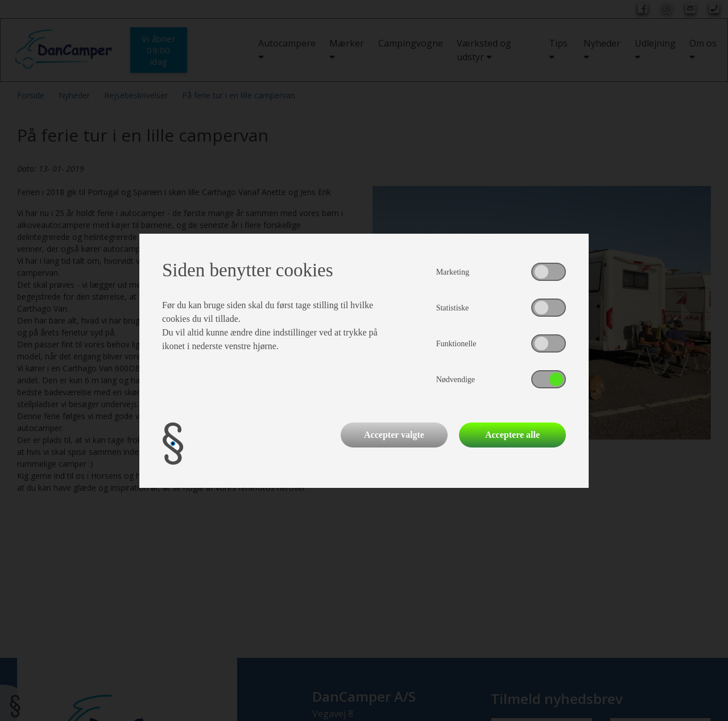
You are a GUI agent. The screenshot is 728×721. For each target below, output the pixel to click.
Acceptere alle (512, 435)
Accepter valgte (394, 435)
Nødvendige (456, 380)
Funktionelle (456, 344)
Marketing (453, 272)
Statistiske (453, 308)
